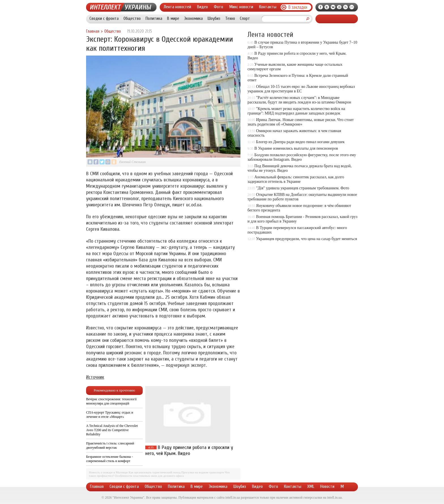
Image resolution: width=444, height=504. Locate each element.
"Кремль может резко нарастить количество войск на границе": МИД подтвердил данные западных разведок (296, 111)
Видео (202, 7)
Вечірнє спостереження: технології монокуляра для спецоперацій (111, 401)
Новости (327, 486)
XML (311, 486)
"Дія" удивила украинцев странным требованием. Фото (303, 188)
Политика (154, 18)
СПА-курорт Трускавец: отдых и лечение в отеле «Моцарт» (110, 415)
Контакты (268, 7)
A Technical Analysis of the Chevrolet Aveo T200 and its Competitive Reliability (112, 430)
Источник (95, 377)
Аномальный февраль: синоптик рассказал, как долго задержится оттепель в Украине (296, 179)
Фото (218, 7)
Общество (132, 18)
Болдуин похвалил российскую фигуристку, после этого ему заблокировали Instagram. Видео (302, 157)
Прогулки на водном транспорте (203, 472)
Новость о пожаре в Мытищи (108, 472)
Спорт (245, 18)
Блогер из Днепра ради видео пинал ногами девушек (300, 142)
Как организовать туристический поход (155, 472)
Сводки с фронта (104, 18)
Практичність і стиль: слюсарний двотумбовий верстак (110, 445)
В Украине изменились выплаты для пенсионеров (296, 148)
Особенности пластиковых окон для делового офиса (149, 476)
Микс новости (241, 7)
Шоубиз (214, 18)
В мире (173, 18)
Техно (230, 18)
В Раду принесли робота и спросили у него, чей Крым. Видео (189, 450)
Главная (93, 31)
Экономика (193, 18)
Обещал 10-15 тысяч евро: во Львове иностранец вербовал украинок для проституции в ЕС (301, 89)
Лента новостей (177, 7)
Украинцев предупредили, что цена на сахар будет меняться (306, 239)
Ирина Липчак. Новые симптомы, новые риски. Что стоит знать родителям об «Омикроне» (301, 122)
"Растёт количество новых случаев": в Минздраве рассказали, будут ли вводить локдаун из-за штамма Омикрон (299, 100)
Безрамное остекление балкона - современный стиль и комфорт (109, 459)
